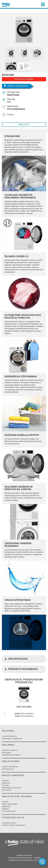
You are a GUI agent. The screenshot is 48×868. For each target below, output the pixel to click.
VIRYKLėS (5, 781)
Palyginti (24, 125)
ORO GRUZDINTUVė (9, 811)
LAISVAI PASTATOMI (9, 736)
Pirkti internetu (16, 86)
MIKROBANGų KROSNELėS (11, 788)
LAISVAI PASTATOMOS (10, 767)
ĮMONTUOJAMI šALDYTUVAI (12, 739)
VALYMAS (6, 809)
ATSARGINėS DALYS (9, 823)
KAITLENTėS (6, 783)
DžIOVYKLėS (7, 753)
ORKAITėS (6, 785)
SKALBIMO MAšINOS (10, 750)
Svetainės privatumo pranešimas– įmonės (24, 860)
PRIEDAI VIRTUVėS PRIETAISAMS (14, 825)
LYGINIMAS (6, 806)
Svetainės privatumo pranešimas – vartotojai (24, 858)
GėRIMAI (5, 802)
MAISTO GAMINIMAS (10, 804)
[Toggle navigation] (43, 4)
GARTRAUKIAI (7, 790)
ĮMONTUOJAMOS (8, 769)
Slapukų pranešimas (24, 855)
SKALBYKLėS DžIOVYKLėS (11, 755)
